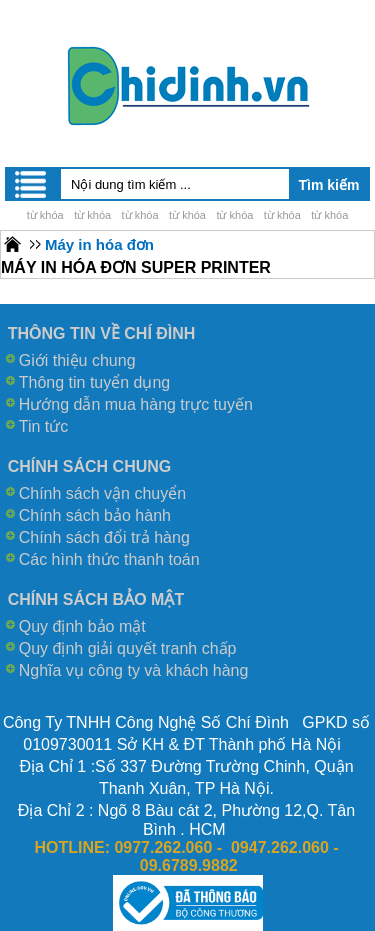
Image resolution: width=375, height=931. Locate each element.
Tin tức (44, 426)
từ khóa (45, 215)
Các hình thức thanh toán (109, 559)
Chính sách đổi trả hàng (104, 537)
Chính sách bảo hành (95, 515)
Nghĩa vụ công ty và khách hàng (134, 670)
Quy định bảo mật (82, 626)
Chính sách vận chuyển (102, 493)
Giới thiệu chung (77, 360)
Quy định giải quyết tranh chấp (128, 648)
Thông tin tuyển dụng (95, 382)
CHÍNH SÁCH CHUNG (90, 466)
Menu (32, 184)
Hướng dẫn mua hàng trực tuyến (136, 404)
